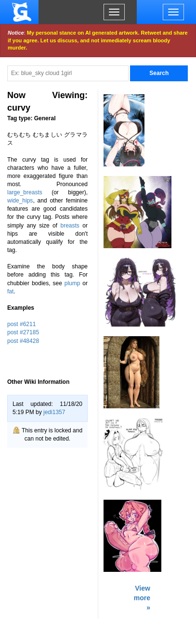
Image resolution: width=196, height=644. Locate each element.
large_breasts (25, 192)
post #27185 (23, 332)
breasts (70, 226)
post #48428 (23, 341)
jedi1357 (54, 412)
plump (72, 283)
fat (10, 291)
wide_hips (20, 201)
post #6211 (21, 324)
